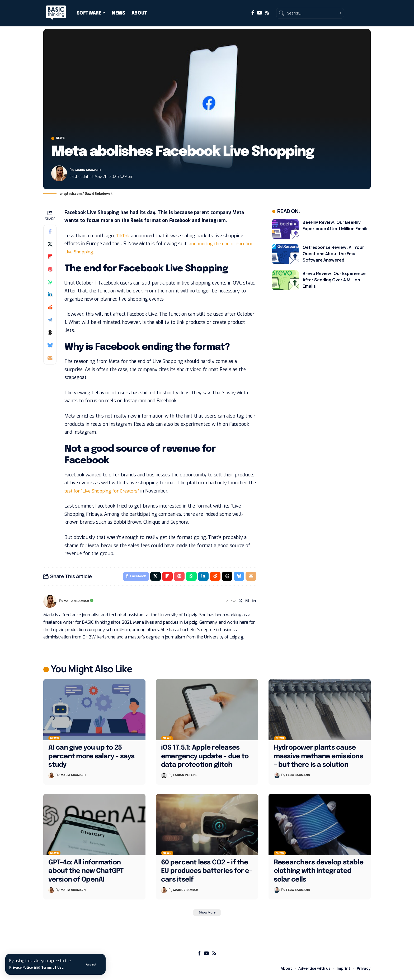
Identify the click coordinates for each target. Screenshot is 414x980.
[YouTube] (260, 13)
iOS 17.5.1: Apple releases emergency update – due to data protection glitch (205, 759)
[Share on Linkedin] (50, 296)
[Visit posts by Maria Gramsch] (59, 175)
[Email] (50, 359)
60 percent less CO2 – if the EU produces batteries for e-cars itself (207, 874)
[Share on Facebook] (50, 233)
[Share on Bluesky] (50, 347)
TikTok (123, 237)
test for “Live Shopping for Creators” (104, 492)
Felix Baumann (299, 778)
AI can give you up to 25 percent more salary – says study (91, 759)
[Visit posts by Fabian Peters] (164, 778)
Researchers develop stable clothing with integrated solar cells (319, 874)
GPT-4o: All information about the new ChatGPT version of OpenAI (86, 874)
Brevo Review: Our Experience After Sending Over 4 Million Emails (334, 281)
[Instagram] (246, 604)
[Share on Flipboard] (50, 258)
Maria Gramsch (90, 171)
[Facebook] (253, 13)
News (64, 139)
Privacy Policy (22, 967)
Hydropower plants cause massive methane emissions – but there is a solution (318, 759)
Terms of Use (57, 967)
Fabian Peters (186, 778)
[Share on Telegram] (50, 321)
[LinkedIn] (254, 604)
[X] (239, 604)
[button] (91, 964)
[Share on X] (50, 245)
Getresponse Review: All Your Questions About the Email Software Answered (333, 255)
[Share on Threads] (50, 334)
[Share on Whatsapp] (50, 283)
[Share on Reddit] (50, 309)
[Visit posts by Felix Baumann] (277, 778)
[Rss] (267, 13)
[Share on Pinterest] (50, 271)
